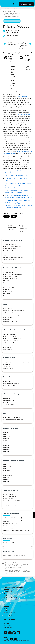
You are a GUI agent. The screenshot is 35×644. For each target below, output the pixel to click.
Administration (26, 564)
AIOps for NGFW (8, 272)
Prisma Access (11, 12)
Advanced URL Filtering (10, 336)
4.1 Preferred (9, 563)
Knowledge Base (9, 616)
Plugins (5, 296)
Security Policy (8, 366)
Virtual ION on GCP (9, 499)
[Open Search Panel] (14, 4)
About (6, 608)
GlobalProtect (7, 381)
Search (6, 593)
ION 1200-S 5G (8, 475)
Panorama (6, 289)
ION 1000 (6, 432)
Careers (7, 610)
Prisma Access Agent (10, 385)
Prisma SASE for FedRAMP (11, 417)
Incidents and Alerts (9, 400)
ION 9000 (6, 449)
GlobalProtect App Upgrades (14, 203)
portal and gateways (25, 115)
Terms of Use (8, 627)
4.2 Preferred (17, 567)
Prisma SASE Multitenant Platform (14, 311)
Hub (5, 255)
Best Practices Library (10, 543)
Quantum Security (9, 368)
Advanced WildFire (9, 334)
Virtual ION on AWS (9, 494)
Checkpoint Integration (10, 524)
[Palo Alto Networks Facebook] (6, 634)
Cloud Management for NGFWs (13, 274)
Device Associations (9, 253)
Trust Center (8, 625)
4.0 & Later (17, 573)
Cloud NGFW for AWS (10, 276)
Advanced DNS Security (10, 341)
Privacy (6, 623)
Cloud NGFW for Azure (10, 279)
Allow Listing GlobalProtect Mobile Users (18, 200)
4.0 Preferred (9, 573)
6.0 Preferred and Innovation (13, 572)
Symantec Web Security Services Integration (17, 530)
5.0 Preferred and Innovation (13, 564)
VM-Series (6, 294)
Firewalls (6, 283)
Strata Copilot (26, 4)
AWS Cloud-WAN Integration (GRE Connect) (17, 518)
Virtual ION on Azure (9, 496)
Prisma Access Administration (12, 13)
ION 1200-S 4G (8, 473)
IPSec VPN (7, 364)
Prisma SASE (9, 567)
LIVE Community (9, 614)
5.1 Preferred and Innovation (13, 569)
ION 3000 (6, 441)
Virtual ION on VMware (10, 505)
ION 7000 (6, 447)
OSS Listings (8, 599)
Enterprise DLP (8, 347)
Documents (8, 629)
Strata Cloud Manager (10, 244)
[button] (34, 515)
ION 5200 (6, 445)
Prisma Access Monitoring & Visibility (15, 315)
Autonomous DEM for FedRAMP (13, 420)
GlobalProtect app (23, 97)
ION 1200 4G (7, 466)
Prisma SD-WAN (8, 317)
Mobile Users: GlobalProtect (12, 16)
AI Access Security (9, 343)
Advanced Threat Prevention (12, 338)
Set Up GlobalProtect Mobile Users (16, 176)
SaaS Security (8, 349)
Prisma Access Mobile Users (12, 15)
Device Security (8, 345)
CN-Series (6, 281)
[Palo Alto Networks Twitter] (14, 634)
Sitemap (7, 601)
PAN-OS (6, 285)
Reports (6, 402)
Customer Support (10, 612)
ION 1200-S (7, 436)
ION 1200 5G (7, 469)
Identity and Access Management (13, 257)
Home (4, 12)
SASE (15, 563)
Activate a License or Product (12, 246)
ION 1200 (6, 434)
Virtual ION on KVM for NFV (12, 501)
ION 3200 (6, 443)
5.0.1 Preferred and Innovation (13, 570)
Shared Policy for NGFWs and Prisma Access (17, 362)
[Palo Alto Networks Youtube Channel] (18, 634)
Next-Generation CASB (10, 321)
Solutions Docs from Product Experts (14, 556)
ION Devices (7, 319)
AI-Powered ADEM (9, 313)
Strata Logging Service (10, 251)
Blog (6, 595)
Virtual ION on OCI (9, 503)
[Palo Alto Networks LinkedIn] (10, 634)
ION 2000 (6, 439)
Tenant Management (9, 259)
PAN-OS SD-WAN (9, 287)
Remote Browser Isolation (11, 383)
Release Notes (9, 592)
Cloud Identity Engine (10, 249)
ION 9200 (6, 452)
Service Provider (8, 291)
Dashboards (7, 398)
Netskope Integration (10, 528)
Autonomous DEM (9, 405)
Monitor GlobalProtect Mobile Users (17, 188)
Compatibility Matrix (10, 597)
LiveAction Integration (10, 526)
